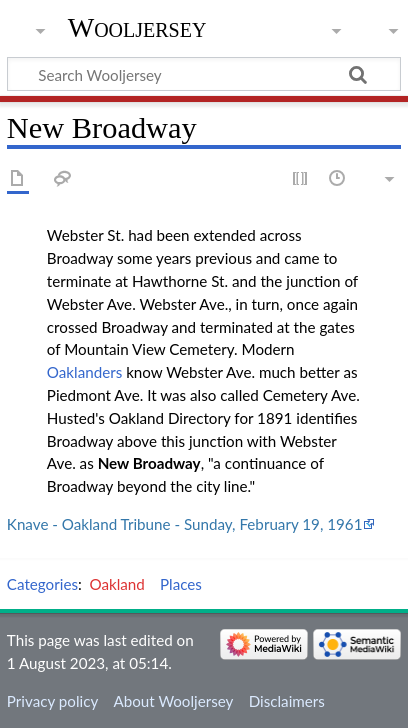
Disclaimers (287, 701)
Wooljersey (137, 27)
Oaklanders (84, 372)
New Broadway (149, 463)
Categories (42, 584)
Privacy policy (52, 701)
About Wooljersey (173, 701)
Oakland (117, 584)
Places (181, 584)
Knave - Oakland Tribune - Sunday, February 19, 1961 (185, 524)
